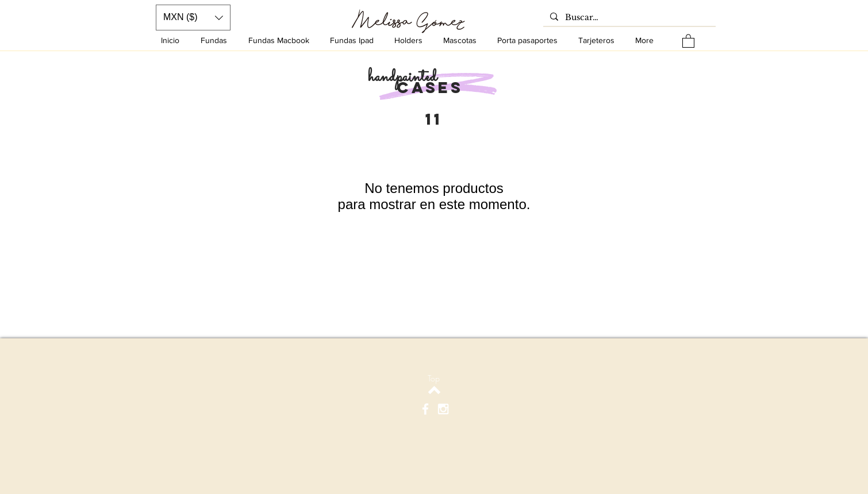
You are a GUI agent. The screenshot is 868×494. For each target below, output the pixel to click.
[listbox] (193, 18)
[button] (688, 40)
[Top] (434, 379)
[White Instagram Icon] (443, 409)
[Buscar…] (628, 18)
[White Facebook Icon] (425, 409)
